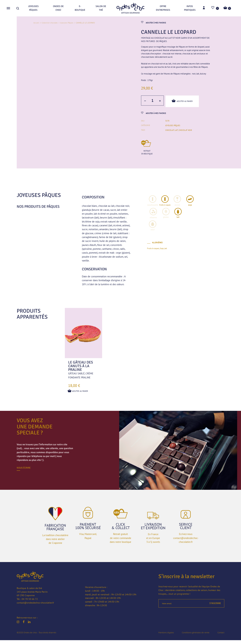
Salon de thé (101, 8)
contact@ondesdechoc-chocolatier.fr (35, 606)
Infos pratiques (190, 8)
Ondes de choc (58, 8)
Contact (221, 636)
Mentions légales (166, 636)
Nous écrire (24, 472)
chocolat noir (185, 134)
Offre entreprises (163, 8)
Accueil (36, 23)
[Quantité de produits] (152, 103)
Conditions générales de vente (196, 636)
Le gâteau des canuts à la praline (81, 370)
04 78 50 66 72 (30, 603)
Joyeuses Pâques (33, 8)
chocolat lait (172, 134)
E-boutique (80, 8)
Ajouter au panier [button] (78, 395)
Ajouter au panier (183, 103)
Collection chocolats (50, 23)
